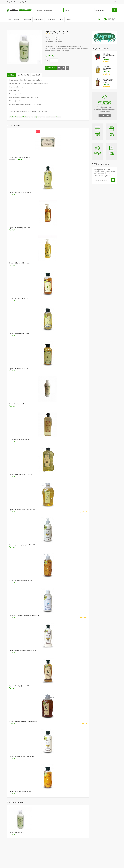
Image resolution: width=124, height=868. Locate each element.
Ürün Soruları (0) (23, 75)
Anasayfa (17, 19)
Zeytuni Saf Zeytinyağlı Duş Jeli (18, 369)
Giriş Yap (16, 2)
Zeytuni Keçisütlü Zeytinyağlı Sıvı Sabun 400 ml (23, 545)
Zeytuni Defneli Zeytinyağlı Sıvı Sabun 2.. (108, 81)
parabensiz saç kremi (53, 117)
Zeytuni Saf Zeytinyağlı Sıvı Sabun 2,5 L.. (108, 68)
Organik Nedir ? (51, 19)
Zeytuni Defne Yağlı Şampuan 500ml (20, 686)
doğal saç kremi (40, 117)
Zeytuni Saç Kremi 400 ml (18, 117)
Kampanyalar (38, 19)
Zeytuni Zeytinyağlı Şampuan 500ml (20, 193)
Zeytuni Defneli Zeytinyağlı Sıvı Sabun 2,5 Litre (23, 721)
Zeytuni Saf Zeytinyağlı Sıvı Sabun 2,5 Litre (22, 510)
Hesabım (27, 19)
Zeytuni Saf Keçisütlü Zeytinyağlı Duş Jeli (21, 756)
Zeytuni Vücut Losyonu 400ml (18, 404)
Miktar (47, 60)
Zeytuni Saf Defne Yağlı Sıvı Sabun (19, 228)
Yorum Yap (66, 34)
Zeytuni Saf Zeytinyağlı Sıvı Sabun (19, 263)
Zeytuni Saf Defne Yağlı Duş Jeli (19, 298)
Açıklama (11, 75)
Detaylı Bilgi (105, 115)
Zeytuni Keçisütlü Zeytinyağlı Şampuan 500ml (23, 651)
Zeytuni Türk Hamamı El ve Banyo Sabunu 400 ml (24, 615)
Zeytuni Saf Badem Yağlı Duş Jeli (19, 333)
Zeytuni (57, 37)
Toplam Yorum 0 (57, 34)
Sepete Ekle (51, 68)
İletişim (69, 19)
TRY (116, 2)
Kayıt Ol (24, 2)
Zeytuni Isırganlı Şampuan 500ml (19, 439)
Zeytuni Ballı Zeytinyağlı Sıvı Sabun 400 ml (22, 580)
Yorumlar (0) (36, 75)
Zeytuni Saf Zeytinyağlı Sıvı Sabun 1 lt (20, 474)
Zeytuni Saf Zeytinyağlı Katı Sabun (19, 157)
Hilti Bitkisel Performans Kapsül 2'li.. (109, 56)
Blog (61, 19)
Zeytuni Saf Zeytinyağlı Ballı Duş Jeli (20, 792)
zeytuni (30, 117)
